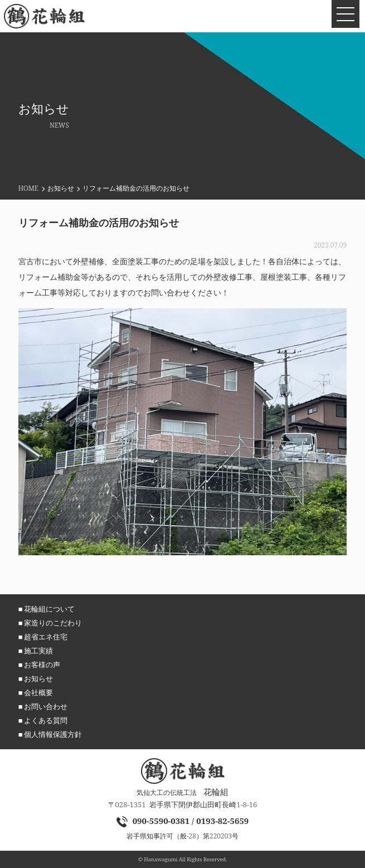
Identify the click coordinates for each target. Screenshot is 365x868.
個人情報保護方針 (53, 734)
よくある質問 (46, 720)
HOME (28, 188)
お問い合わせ (46, 706)
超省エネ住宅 (46, 637)
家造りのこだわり (53, 623)
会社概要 (38, 692)
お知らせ (61, 188)
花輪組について (49, 609)
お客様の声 (42, 665)
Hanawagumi (160, 859)
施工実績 (38, 651)
